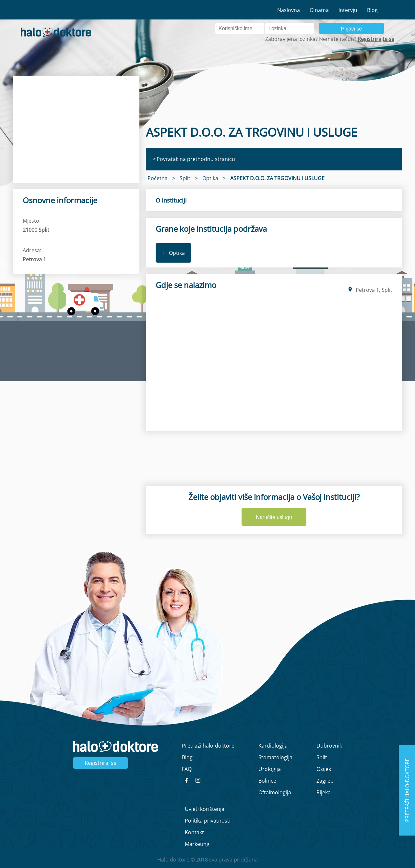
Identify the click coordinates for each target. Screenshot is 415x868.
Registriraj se (101, 763)
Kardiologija (273, 746)
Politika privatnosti (208, 821)
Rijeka (324, 792)
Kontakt (194, 832)
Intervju (348, 10)
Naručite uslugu (274, 517)
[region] (76, 129)
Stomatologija (275, 757)
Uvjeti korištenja (205, 809)
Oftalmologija (275, 792)
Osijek (324, 769)
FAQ (187, 769)
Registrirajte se (376, 39)
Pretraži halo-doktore (208, 746)
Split (322, 757)
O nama (319, 10)
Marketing (197, 844)
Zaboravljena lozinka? (291, 39)
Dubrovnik (329, 746)
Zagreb (325, 781)
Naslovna (289, 10)
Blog (372, 10)
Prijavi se (352, 29)
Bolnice (267, 781)
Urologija (270, 769)
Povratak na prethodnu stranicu (194, 159)
